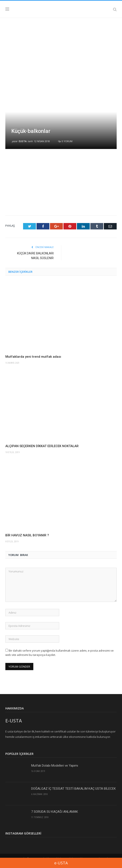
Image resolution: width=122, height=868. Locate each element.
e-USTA (61, 863)
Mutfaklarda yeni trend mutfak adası (33, 357)
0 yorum (65, 141)
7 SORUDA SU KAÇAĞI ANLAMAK (55, 812)
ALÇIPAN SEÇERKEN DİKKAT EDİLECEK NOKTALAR (42, 446)
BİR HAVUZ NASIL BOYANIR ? (27, 535)
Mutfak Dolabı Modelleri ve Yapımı (55, 766)
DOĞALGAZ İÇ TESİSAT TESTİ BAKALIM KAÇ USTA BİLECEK (73, 789)
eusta (23, 141)
